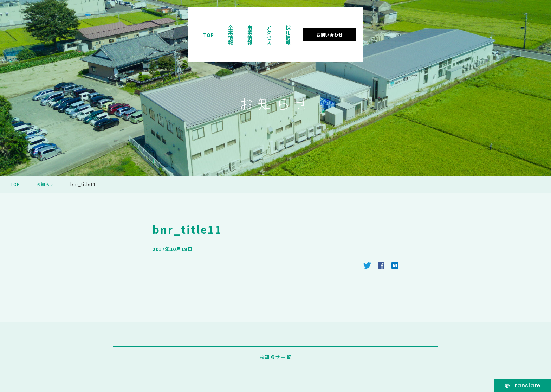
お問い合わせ (500, 26)
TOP (317, 26)
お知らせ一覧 (275, 357)
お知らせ (46, 184)
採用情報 (451, 26)
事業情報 (382, 26)
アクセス (417, 26)
